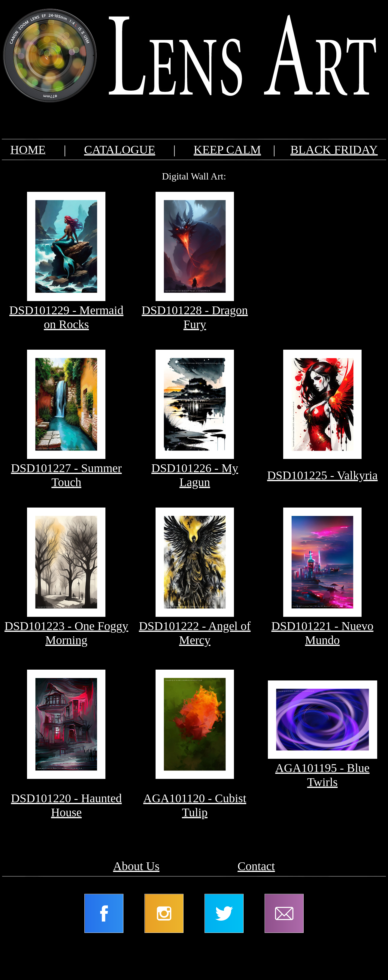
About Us (136, 866)
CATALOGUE (120, 150)
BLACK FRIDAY (334, 150)
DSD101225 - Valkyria (322, 475)
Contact (256, 866)
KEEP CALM (227, 150)
